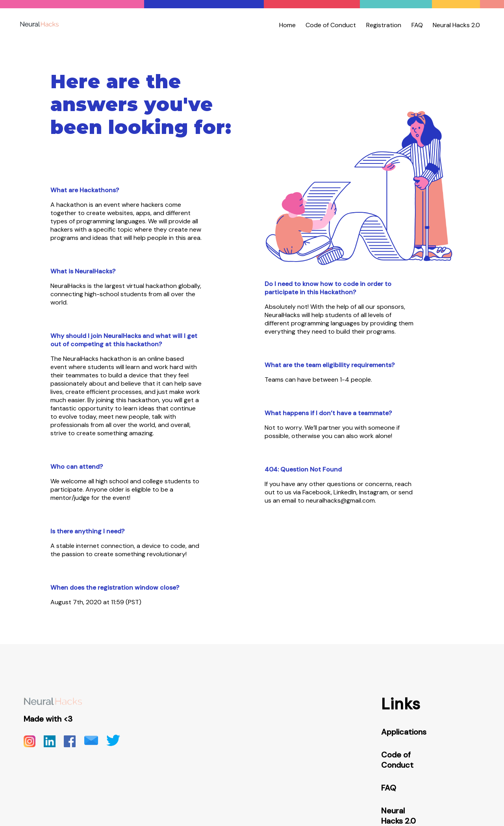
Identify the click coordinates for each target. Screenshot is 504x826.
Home (287, 25)
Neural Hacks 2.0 (456, 25)
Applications (404, 732)
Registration (384, 25)
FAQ (417, 25)
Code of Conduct (331, 25)
